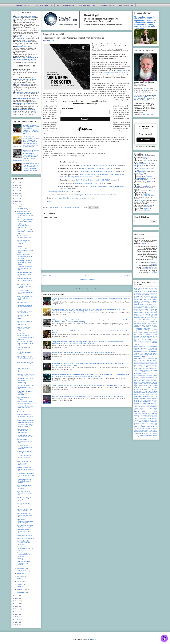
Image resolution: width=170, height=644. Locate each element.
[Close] (112, 97)
